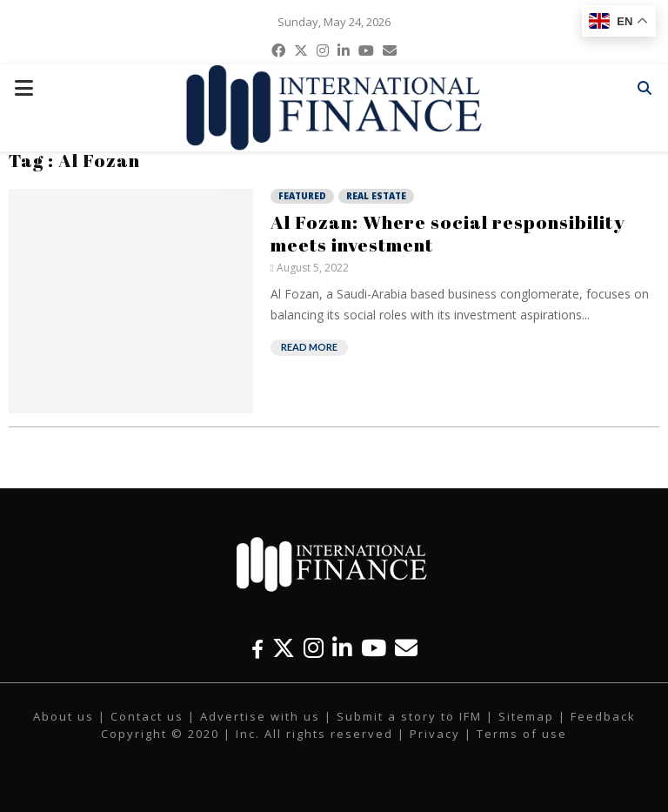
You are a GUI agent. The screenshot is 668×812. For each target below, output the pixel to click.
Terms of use (522, 734)
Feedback (603, 716)
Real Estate (376, 196)
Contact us (147, 716)
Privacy (435, 734)
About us (63, 716)
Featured (302, 196)
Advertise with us (260, 716)
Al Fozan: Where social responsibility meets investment (448, 233)
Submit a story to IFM (409, 716)
